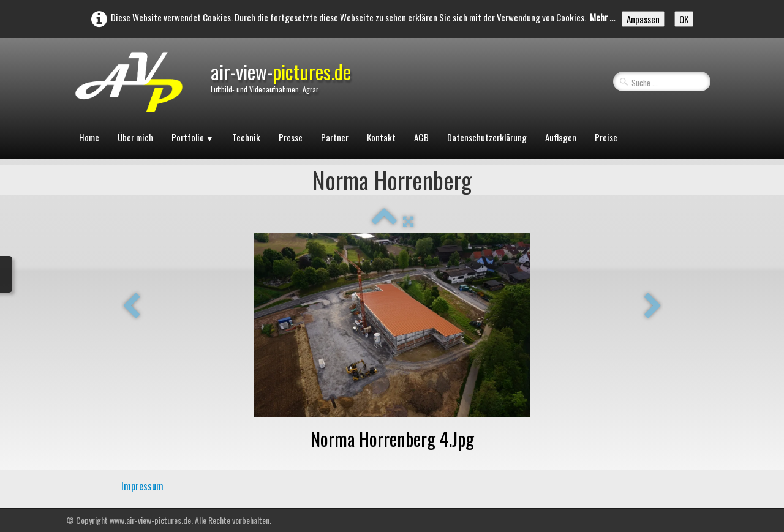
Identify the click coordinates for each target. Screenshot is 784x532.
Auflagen (561, 137)
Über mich (135, 137)
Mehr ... (602, 17)
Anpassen (643, 19)
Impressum (142, 486)
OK (684, 19)
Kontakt (381, 137)
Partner (335, 137)
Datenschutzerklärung (487, 137)
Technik (246, 137)
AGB (421, 137)
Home (89, 137)
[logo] (128, 91)
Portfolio (193, 137)
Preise (606, 137)
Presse (291, 137)
